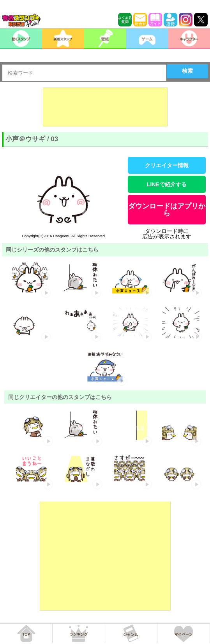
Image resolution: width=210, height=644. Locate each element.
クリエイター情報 (167, 165)
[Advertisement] (105, 107)
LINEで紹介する (167, 184)
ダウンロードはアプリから (167, 210)
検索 (187, 71)
